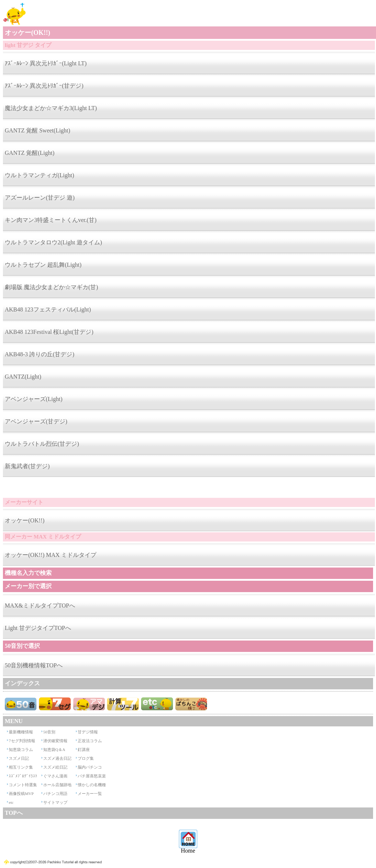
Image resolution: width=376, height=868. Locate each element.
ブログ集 (86, 758)
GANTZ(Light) (23, 377)
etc (11, 802)
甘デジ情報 (88, 732)
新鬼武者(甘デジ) (27, 466)
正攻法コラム (90, 741)
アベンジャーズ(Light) (34, 399)
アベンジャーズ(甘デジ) (36, 421)
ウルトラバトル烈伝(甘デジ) (42, 444)
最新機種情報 (21, 732)
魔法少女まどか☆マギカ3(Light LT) (51, 108)
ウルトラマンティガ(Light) (39, 175)
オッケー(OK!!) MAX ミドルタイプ (51, 555)
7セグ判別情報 (22, 741)
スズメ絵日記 (55, 767)
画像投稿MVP (21, 794)
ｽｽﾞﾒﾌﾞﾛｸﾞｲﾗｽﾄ (23, 776)
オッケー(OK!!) (25, 520)
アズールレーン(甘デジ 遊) (40, 198)
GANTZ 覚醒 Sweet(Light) (38, 130)
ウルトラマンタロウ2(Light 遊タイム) (53, 242)
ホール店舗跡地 (57, 785)
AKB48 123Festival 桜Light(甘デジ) (49, 332)
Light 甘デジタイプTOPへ (38, 628)
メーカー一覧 (90, 794)
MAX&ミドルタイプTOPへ (40, 606)
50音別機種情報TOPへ (34, 665)
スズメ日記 (19, 758)
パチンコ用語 (55, 794)
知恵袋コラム (21, 750)
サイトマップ (55, 802)
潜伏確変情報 (55, 741)
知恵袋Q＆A (54, 750)
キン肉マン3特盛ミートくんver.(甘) (51, 220)
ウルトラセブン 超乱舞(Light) (43, 265)
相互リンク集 (21, 767)
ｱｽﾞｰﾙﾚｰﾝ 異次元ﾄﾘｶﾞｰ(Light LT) (46, 63)
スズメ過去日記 (57, 758)
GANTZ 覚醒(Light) (30, 153)
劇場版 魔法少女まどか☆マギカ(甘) (51, 287)
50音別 (49, 732)
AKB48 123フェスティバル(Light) (48, 309)
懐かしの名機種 (92, 785)
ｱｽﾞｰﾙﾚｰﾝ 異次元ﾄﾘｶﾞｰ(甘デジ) (44, 86)
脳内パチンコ (90, 767)
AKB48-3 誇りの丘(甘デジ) (40, 354)
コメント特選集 (23, 785)
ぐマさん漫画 (55, 776)
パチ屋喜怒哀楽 (92, 776)
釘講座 (84, 750)
